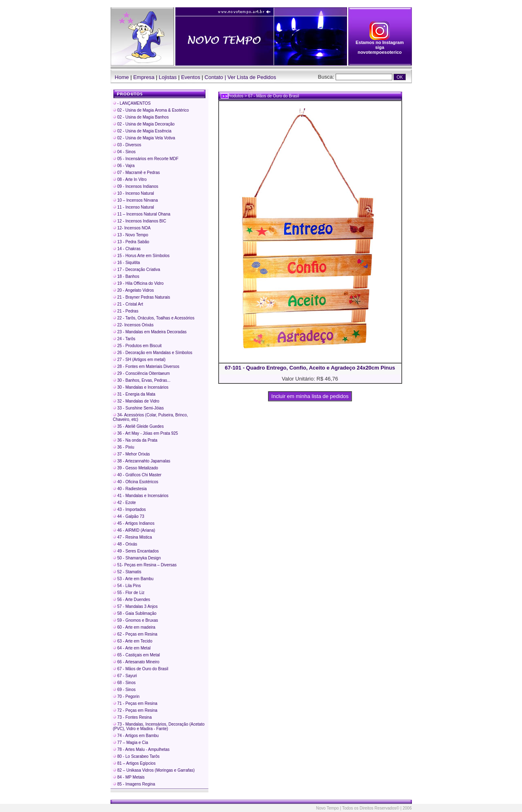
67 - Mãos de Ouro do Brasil (141, 669)
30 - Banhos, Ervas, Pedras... (142, 380)
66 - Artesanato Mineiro (136, 662)
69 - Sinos (124, 690)
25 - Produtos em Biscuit (137, 346)
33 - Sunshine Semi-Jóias (138, 408)
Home (120, 77)
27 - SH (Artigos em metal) (139, 360)
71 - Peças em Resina (135, 703)
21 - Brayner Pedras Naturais (142, 297)
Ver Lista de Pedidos (252, 77)
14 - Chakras (127, 249)
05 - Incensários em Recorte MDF (146, 159)
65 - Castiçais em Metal (136, 655)
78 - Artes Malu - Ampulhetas (141, 749)
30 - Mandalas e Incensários (141, 387)
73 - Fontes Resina (132, 717)
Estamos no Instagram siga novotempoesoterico (380, 45)
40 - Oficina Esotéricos (136, 482)
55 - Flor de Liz (129, 593)
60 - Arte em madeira (134, 627)
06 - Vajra (124, 166)
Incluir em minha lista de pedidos (310, 396)
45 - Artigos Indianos (134, 523)
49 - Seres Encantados (136, 551)
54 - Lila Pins (127, 586)
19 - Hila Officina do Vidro (138, 283)
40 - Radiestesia (130, 489)
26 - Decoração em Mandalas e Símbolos (153, 353)
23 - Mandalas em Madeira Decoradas (150, 332)
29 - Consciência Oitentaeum (142, 373)
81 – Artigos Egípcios (134, 763)
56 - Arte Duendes (132, 600)
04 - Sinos (124, 152)
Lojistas (168, 77)
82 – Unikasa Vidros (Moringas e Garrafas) (154, 770)
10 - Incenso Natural (134, 193)
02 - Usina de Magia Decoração (144, 124)
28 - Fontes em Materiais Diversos (146, 366)
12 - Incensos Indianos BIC (140, 221)
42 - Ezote (124, 503)
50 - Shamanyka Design (137, 558)
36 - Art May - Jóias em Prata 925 (146, 433)
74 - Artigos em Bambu (136, 736)
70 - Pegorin (126, 696)
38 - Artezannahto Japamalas (142, 461)
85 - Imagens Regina (134, 784)
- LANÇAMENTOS (132, 103)
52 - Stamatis (127, 572)
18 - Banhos (126, 276)
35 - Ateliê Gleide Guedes (138, 426)
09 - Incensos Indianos (136, 186)
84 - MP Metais (129, 777)
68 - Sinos (124, 683)
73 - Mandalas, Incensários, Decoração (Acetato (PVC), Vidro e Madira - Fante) (159, 726)
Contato (214, 77)
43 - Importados (129, 509)
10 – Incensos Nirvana (135, 200)
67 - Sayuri (125, 676)
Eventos (191, 77)
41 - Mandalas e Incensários (141, 496)
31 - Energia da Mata (134, 394)
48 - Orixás (125, 544)
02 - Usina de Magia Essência (142, 131)
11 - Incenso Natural (134, 207)
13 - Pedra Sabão (131, 242)
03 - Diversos (127, 145)
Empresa (144, 77)
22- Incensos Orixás (133, 325)
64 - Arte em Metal (132, 648)
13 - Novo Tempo (131, 235)
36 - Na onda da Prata (135, 440)
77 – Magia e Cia (130, 743)
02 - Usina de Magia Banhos (141, 117)
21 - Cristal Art (128, 304)
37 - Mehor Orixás (132, 454)
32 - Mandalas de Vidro (136, 401)
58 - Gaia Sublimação (135, 613)
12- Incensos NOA (132, 228)
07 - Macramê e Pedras (136, 173)
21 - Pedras (126, 311)
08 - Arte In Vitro (130, 179)
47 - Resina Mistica (133, 537)
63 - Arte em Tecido (133, 641)
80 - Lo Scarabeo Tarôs (136, 756)
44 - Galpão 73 (129, 516)
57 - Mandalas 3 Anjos (135, 606)
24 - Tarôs (124, 339)
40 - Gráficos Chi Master (137, 475)
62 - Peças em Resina (135, 634)
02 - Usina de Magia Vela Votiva (144, 138)
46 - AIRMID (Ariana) (134, 530)
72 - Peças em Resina (135, 710)
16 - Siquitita (126, 263)
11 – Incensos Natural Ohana (142, 214)
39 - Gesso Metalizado (136, 468)
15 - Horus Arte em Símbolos (141, 256)
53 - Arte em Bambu (133, 579)
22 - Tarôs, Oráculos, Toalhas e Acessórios (154, 318)
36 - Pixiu (124, 447)
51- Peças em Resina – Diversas (145, 565)
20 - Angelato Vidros (134, 290)
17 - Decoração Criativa (137, 270)
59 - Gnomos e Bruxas (136, 620)
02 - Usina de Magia (151, 110)
